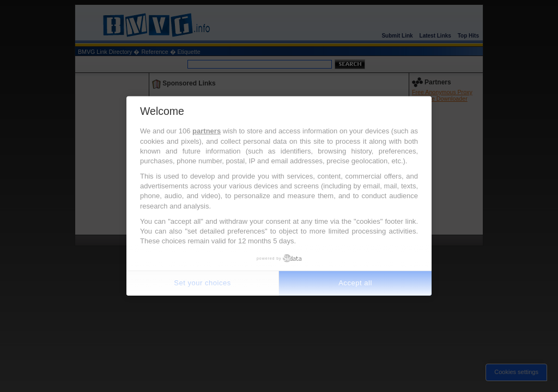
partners (207, 131)
